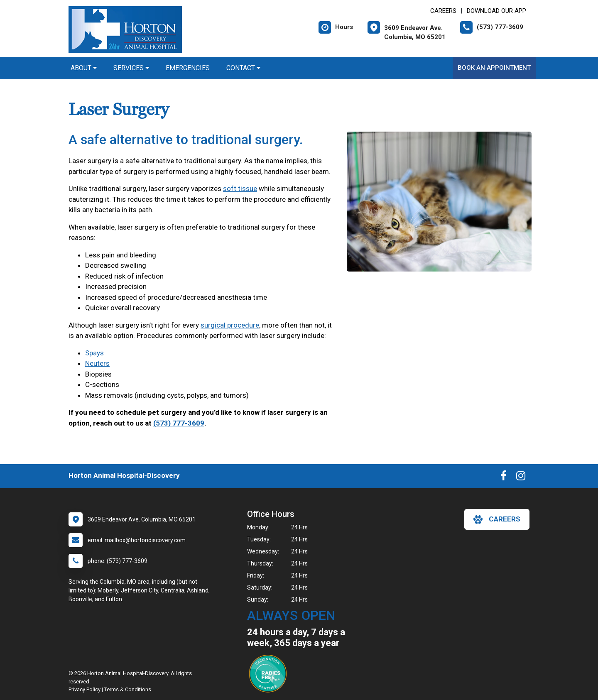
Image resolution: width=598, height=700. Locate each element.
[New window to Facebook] (504, 477)
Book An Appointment (494, 68)
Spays (94, 353)
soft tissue (240, 188)
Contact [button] (243, 68)
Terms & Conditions (128, 689)
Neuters (97, 363)
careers (497, 519)
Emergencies (188, 68)
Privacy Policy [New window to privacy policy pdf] (85, 689)
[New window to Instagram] (521, 477)
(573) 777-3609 (179, 423)
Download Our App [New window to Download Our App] (496, 11)
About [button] (84, 68)
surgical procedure (230, 325)
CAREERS (443, 11)
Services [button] (131, 68)
